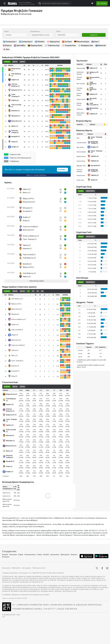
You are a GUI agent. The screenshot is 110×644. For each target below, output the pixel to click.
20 (42, 291)
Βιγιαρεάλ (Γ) (14, 371)
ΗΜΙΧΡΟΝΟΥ (90, 191)
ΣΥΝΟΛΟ (7, 62)
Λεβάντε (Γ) (13, 325)
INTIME (25, 598)
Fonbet (39, 555)
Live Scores (32, 4)
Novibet (5, 555)
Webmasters (16, 568)
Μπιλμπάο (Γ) (14, 314)
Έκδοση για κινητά (39, 568)
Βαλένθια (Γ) (14, 366)
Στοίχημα (21, 4)
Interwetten (55, 555)
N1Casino (6, 557)
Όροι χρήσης (27, 568)
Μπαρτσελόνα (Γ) (15, 309)
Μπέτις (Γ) (13, 356)
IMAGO (19, 598)
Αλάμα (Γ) (13, 376)
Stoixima (21, 2)
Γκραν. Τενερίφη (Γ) (16, 361)
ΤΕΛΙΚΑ (81, 191)
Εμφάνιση (94, 35)
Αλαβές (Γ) (13, 335)
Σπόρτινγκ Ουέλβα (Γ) (16, 345)
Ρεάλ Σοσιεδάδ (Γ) (16, 330)
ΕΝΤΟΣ (15, 62)
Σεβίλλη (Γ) (13, 350)
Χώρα (7, 31)
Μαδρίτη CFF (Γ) (15, 304)
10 (33, 291)
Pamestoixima (30, 555)
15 (38, 291)
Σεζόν (58, 31)
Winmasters (65, 555)
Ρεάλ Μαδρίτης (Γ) (16, 299)
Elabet (21, 555)
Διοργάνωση (35, 31)
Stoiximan (13, 555)
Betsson (74, 555)
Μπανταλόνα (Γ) (15, 340)
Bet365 (46, 555)
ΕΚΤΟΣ (22, 62)
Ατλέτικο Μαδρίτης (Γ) (17, 319)
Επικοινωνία (6, 568)
